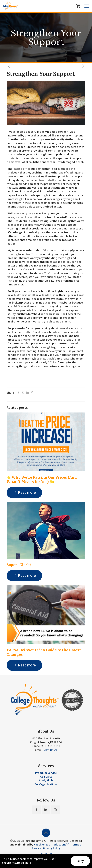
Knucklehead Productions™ (51, 845)
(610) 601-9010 (50, 746)
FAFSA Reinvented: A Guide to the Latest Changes (44, 652)
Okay (80, 861)
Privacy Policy (52, 848)
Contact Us (50, 750)
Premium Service (46, 773)
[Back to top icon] (46, 833)
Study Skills (46, 780)
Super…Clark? (19, 565)
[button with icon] (36, 810)
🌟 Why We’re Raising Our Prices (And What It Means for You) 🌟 (42, 480)
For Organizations (46, 784)
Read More (24, 863)
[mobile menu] (87, 6)
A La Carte (46, 777)
